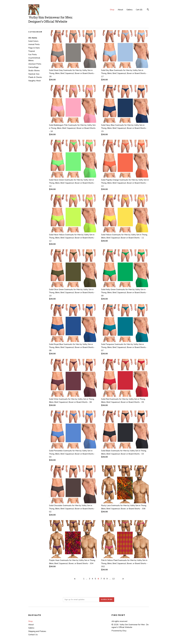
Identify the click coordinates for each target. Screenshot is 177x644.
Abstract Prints (35, 64)
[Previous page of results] (75, 579)
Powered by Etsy (119, 631)
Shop (112, 10)
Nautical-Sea (34, 74)
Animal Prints (34, 44)
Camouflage (33, 67)
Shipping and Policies (37, 631)
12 (113, 579)
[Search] (148, 10)
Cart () (139, 10)
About (120, 10)
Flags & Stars (34, 48)
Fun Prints (33, 55)
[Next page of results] (123, 579)
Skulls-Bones (34, 71)
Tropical (32, 51)
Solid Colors (33, 41)
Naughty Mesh (35, 81)
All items (33, 38)
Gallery (129, 10)
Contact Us (33, 635)
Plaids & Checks (35, 77)
